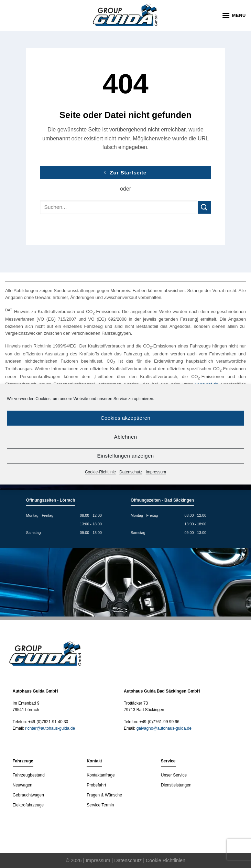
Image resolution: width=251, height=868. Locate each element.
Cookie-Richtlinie (100, 472)
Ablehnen (126, 437)
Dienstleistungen (176, 785)
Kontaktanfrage (101, 775)
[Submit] (204, 207)
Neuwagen (23, 785)
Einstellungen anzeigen (125, 456)
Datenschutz (131, 472)
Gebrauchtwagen (28, 795)
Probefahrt (96, 785)
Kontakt (94, 761)
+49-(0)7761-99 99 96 (159, 722)
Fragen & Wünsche (104, 795)
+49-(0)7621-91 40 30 (48, 722)
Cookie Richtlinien (166, 860)
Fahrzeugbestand (29, 775)
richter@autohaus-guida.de (50, 728)
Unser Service (174, 775)
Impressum (156, 472)
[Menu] (234, 15)
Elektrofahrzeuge (28, 805)
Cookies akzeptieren (125, 418)
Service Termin (100, 805)
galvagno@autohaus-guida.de (164, 728)
